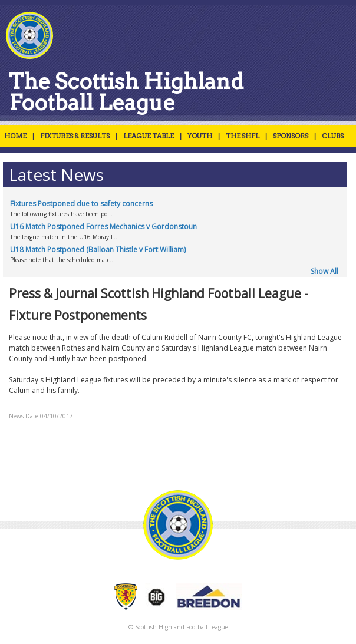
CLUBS (333, 136)
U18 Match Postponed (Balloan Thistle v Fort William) (98, 250)
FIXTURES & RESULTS (75, 136)
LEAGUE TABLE (149, 136)
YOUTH (200, 136)
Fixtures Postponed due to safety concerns (81, 204)
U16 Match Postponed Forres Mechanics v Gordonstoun (103, 227)
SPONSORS (291, 136)
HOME (15, 136)
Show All (324, 271)
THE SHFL (243, 136)
